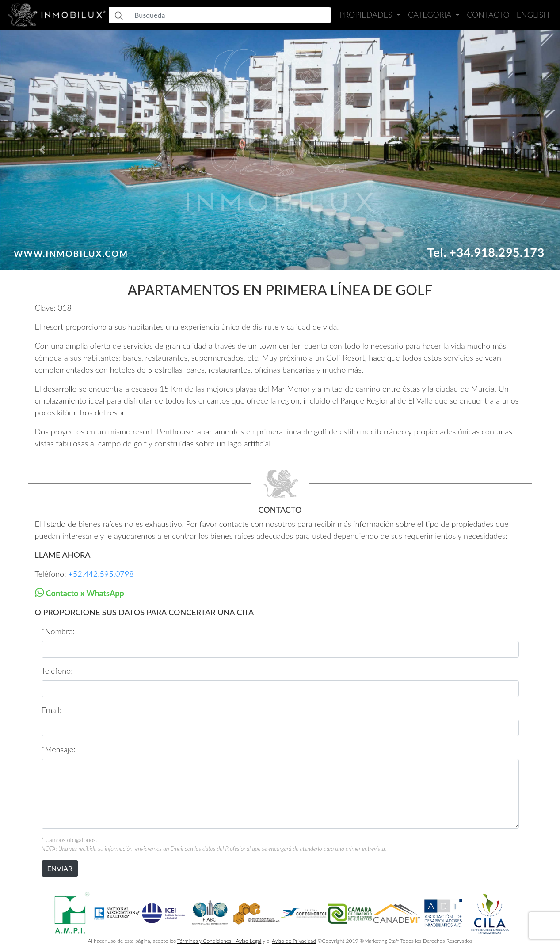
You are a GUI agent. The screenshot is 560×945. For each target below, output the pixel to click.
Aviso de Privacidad (294, 941)
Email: (52, 710)
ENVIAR (60, 868)
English (533, 15)
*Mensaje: (59, 749)
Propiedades (367, 15)
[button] (42, 150)
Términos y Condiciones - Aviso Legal (219, 941)
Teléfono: (57, 671)
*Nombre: (58, 631)
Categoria (430, 15)
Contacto (488, 15)
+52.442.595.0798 (101, 574)
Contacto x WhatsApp (84, 593)
